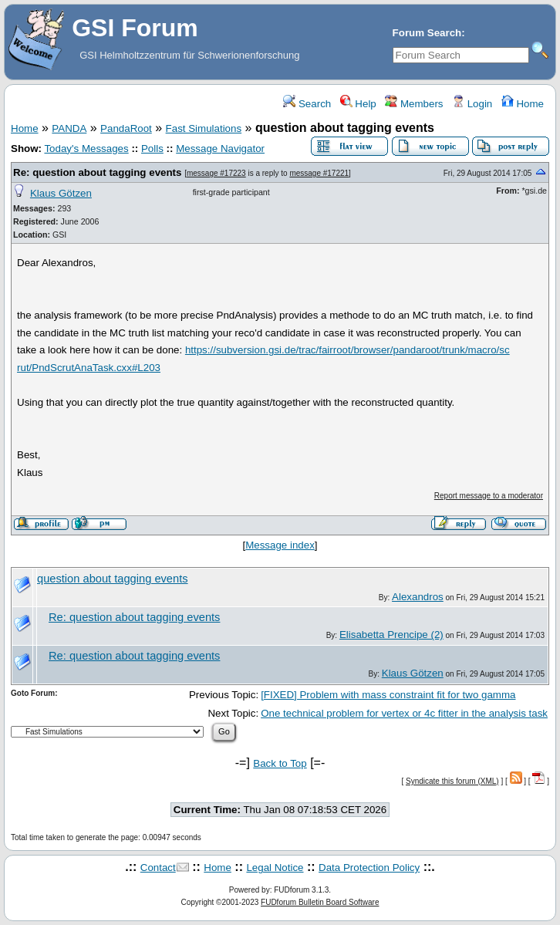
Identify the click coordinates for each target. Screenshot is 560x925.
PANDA (69, 128)
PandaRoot (126, 128)
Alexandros (418, 597)
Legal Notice (275, 868)
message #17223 (216, 173)
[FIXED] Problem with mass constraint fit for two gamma (388, 695)
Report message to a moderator (489, 496)
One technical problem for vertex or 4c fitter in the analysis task (404, 713)
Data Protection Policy (369, 868)
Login (472, 104)
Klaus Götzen (61, 193)
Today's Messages (86, 149)
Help (358, 104)
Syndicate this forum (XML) (452, 781)
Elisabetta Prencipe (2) (391, 635)
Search (307, 104)
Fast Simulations (204, 128)
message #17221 (319, 173)
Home (523, 104)
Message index (280, 545)
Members (414, 104)
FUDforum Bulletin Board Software (320, 902)
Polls (152, 149)
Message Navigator (220, 149)
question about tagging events (113, 579)
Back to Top (280, 763)
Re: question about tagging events (97, 172)
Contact (158, 868)
